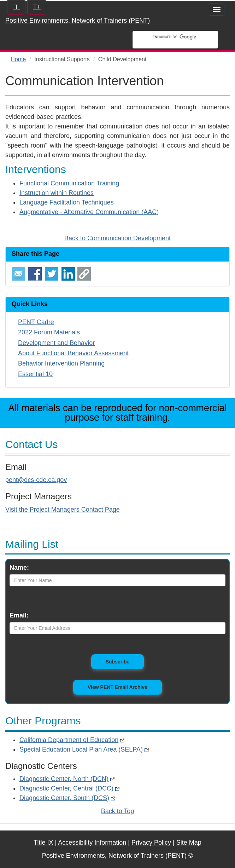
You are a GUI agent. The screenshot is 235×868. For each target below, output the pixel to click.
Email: (19, 615)
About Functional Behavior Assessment (73, 353)
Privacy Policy (151, 843)
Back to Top (118, 811)
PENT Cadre (36, 322)
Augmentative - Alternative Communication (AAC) (89, 212)
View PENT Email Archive (117, 687)
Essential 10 (35, 374)
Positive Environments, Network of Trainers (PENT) (78, 21)
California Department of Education (72, 740)
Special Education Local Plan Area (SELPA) (84, 749)
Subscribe (125, 661)
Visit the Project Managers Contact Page (63, 510)
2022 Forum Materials (49, 332)
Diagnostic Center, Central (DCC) (69, 788)
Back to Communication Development (117, 238)
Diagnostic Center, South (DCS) (67, 798)
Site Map (189, 843)
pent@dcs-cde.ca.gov (36, 480)
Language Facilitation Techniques (67, 202)
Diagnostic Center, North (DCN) (67, 779)
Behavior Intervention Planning (61, 363)
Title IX (43, 843)
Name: (19, 568)
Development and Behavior (56, 343)
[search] (183, 37)
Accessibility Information (92, 843)
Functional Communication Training (69, 183)
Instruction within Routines (57, 193)
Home (18, 59)
